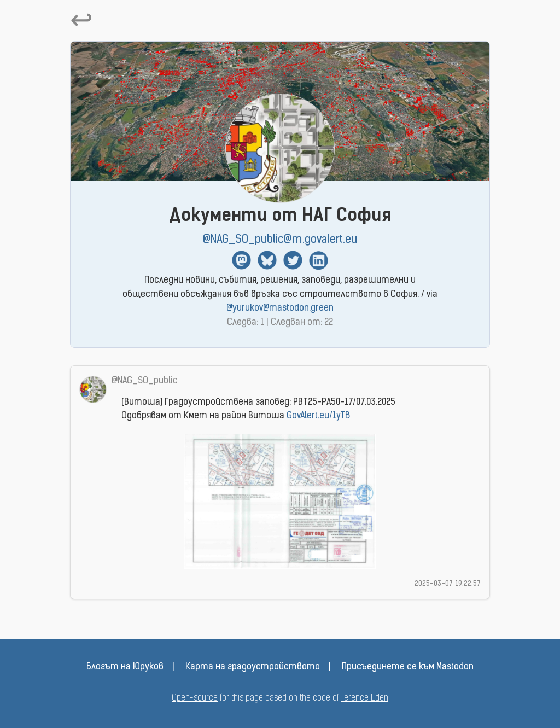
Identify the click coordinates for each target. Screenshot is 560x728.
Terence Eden (365, 698)
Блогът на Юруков (125, 667)
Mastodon (241, 260)
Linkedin (319, 260)
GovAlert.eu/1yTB (318, 416)
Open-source (195, 698)
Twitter (293, 260)
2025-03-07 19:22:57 (448, 584)
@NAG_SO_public (145, 381)
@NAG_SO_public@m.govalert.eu (280, 240)
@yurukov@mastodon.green (280, 308)
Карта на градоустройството (253, 667)
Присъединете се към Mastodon (408, 667)
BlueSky (267, 260)
